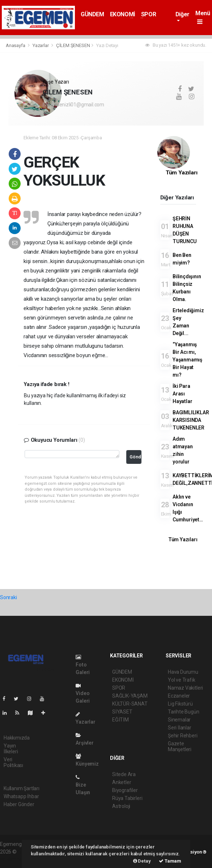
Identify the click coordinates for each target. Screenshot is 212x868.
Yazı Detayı (107, 45)
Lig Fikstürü (180, 704)
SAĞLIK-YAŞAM (130, 696)
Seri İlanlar (180, 728)
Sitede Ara (124, 774)
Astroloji (121, 806)
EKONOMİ (123, 14)
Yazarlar (41, 45)
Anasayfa (16, 45)
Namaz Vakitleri (185, 688)
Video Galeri (83, 693)
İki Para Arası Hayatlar (182, 394)
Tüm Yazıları (182, 173)
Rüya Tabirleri (127, 798)
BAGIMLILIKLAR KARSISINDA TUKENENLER (191, 420)
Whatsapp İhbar (21, 796)
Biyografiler (125, 790)
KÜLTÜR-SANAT (130, 704)
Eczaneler (179, 696)
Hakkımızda (17, 738)
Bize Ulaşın (83, 785)
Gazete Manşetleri (180, 746)
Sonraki (9, 597)
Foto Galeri (83, 665)
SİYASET (122, 712)
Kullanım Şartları (22, 788)
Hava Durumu (183, 672)
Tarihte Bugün (184, 712)
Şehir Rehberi (183, 736)
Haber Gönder (19, 804)
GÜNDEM (92, 14)
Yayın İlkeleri (11, 749)
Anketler (122, 782)
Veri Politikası (13, 762)
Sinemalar (179, 720)
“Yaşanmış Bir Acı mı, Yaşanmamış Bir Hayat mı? (187, 360)
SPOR (149, 14)
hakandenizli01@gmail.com (73, 105)
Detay (142, 861)
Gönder (135, 457)
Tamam (170, 861)
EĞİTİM (120, 720)
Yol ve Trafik (182, 680)
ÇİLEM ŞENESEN (73, 45)
